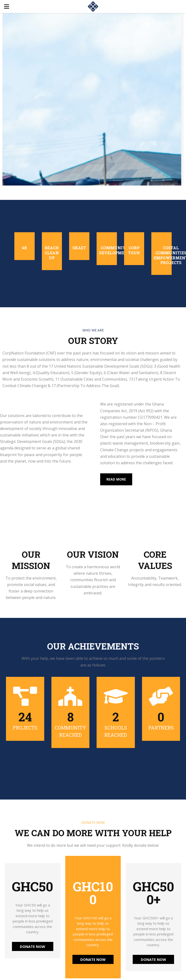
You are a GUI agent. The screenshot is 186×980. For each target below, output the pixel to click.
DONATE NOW (33, 946)
